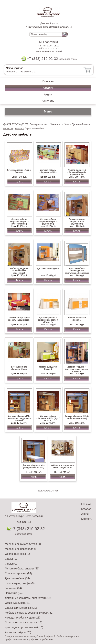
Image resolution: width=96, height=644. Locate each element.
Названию (56, 124)
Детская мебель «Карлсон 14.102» (48, 171)
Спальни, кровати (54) (18, 573)
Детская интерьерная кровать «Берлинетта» (19, 319)
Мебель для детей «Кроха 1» (77, 319)
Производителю (82, 124)
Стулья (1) (11, 564)
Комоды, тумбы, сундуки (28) (22, 618)
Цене (67, 124)
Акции (48, 94)
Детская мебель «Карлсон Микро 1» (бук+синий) (48, 222)
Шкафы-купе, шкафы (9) (20, 583)
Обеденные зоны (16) (18, 554)
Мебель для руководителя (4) (23, 544)
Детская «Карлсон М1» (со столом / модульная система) (19, 418)
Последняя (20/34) (48, 491)
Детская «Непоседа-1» (48, 268)
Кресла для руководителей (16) (24, 627)
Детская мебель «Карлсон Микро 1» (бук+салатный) (19, 222)
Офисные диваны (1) (18, 603)
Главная (48, 81)
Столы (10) (12, 559)
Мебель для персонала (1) (21, 549)
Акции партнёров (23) (18, 632)
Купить (19, 182)
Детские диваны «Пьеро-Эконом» (19, 171)
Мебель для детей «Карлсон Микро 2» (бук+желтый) (77, 172)
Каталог (48, 88)
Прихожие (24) (14, 593)
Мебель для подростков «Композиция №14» (62, 466)
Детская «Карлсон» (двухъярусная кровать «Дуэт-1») (77, 369)
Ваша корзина (15, 68)
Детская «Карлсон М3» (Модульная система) (34, 466)
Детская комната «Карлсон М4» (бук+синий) (77, 222)
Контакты (48, 101)
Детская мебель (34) (17, 578)
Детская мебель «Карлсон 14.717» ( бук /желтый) (48, 418)
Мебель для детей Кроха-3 (48, 368)
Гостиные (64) (13, 588)
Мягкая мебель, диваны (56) (22, 569)
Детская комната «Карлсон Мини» (19, 368)
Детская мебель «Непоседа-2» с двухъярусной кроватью (77, 271)
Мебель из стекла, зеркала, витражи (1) (29, 613)
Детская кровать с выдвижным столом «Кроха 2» (48, 320)
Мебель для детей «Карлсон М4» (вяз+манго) (19, 271)
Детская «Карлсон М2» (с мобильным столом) (77, 417)
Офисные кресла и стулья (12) (24, 623)
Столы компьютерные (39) (21, 608)
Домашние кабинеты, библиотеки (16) (28, 598)
